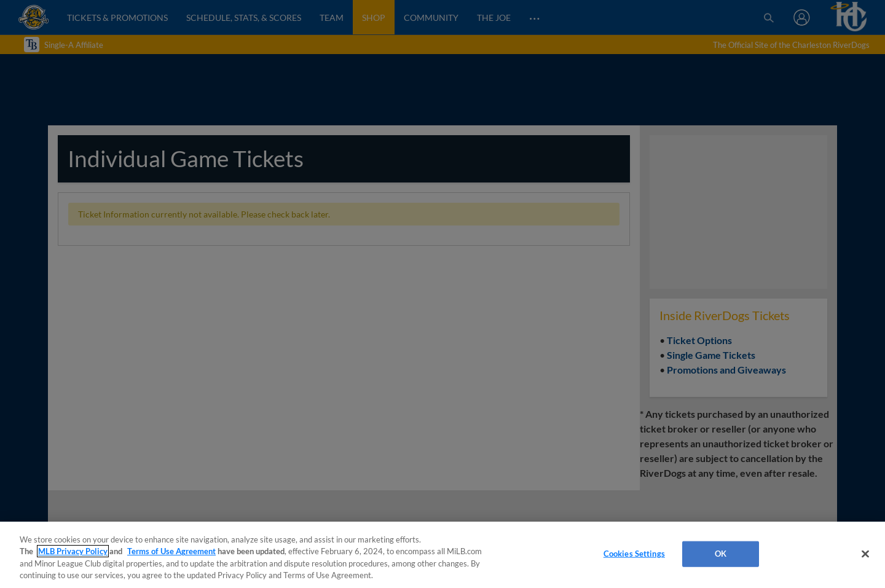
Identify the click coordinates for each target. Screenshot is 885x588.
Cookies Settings (634, 554)
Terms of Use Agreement (171, 551)
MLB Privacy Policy (73, 551)
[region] (442, 555)
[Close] (865, 554)
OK (721, 554)
